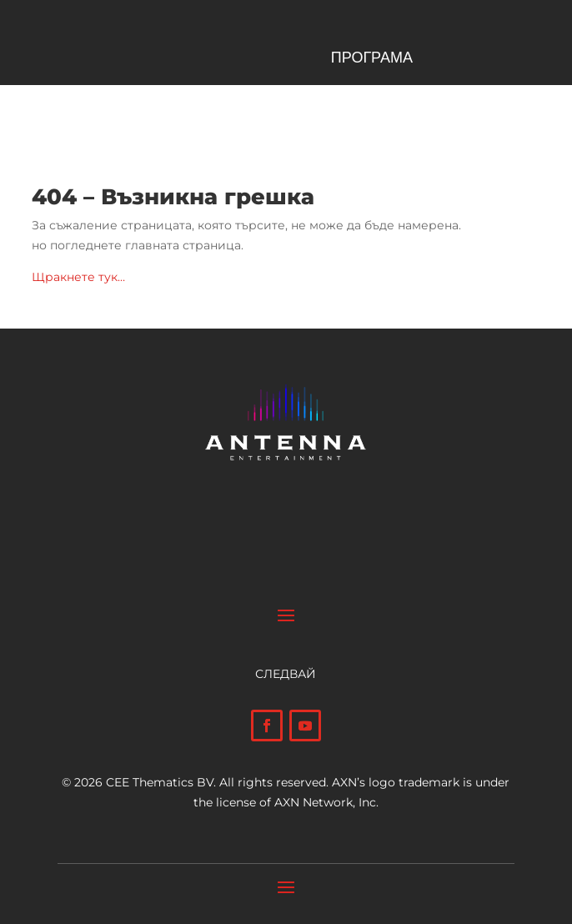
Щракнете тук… (78, 277)
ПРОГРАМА (372, 59)
